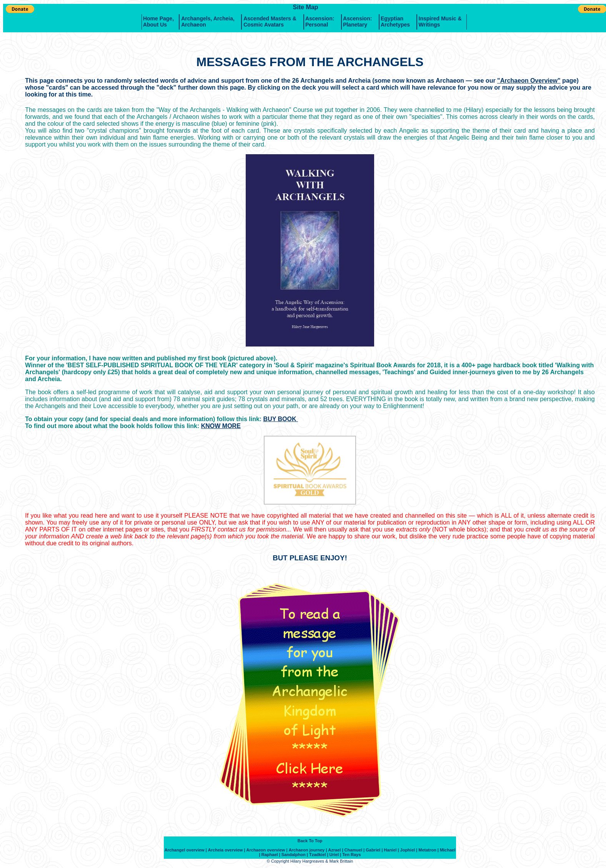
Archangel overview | (186, 850)
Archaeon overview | (267, 850)
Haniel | (391, 850)
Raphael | (271, 855)
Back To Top (310, 841)
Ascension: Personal (320, 22)
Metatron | (429, 850)
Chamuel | (355, 850)
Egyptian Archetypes (395, 22)
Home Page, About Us (158, 22)
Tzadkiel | (319, 855)
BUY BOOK (281, 419)
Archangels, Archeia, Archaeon (208, 22)
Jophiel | (409, 850)
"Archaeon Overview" (529, 81)
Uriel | (335, 855)
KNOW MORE (221, 426)
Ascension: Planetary (357, 22)
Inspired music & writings (440, 22)
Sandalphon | (295, 855)
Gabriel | (374, 850)
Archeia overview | (227, 850)
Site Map (306, 7)
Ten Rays (351, 855)
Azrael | (335, 850)
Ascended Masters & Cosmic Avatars (270, 22)
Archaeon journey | (308, 850)
